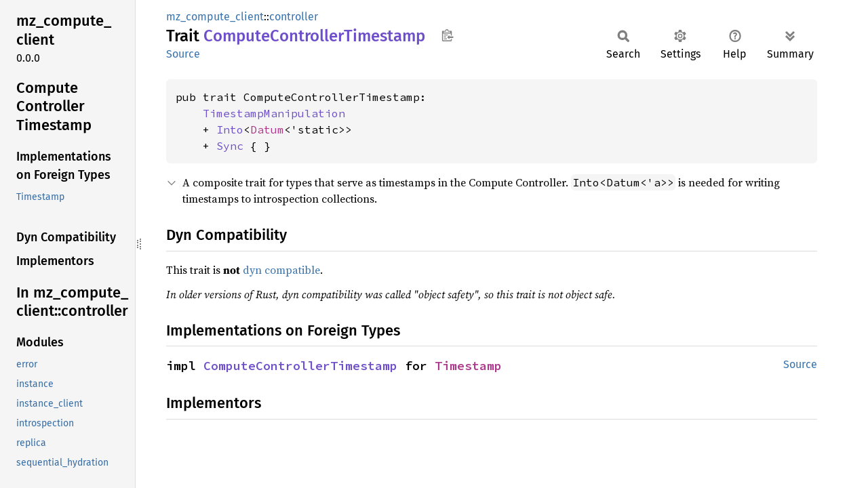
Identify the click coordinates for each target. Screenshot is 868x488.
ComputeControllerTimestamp (300, 366)
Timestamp (468, 366)
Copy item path (447, 35)
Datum (267, 129)
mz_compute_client (215, 17)
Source (183, 54)
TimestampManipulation (274, 113)
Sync (230, 146)
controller (294, 17)
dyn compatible (281, 270)
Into (230, 129)
